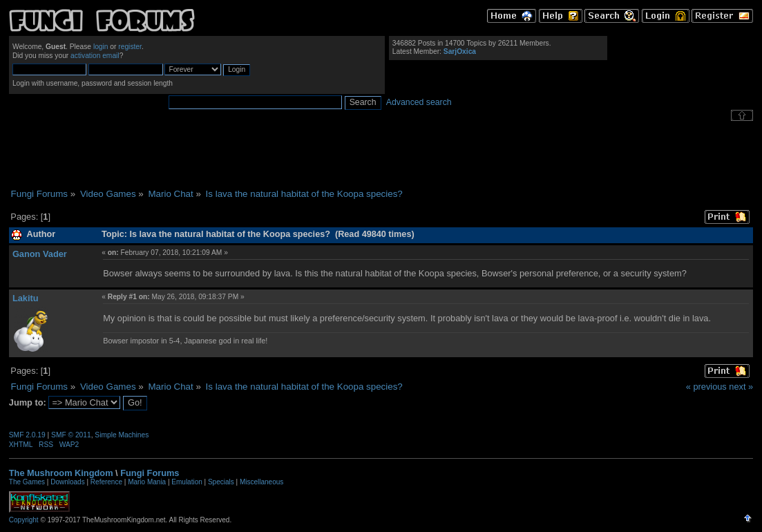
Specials (221, 482)
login (101, 47)
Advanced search (419, 102)
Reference (106, 482)
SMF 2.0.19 (27, 435)
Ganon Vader (40, 254)
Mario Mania (147, 482)
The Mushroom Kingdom (61, 473)
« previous (706, 387)
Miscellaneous (261, 482)
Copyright (24, 520)
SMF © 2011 (71, 435)
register (130, 47)
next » (741, 387)
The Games (27, 482)
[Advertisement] (381, 155)
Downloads (67, 482)
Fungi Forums (150, 473)
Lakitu (26, 298)
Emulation (187, 482)
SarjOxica (460, 51)
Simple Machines (122, 435)
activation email (95, 56)
